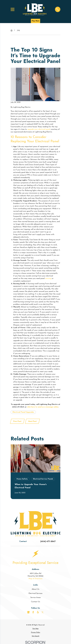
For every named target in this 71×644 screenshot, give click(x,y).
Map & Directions (35, 579)
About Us (35, 589)
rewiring (48, 279)
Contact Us (36, 602)
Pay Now (35, 21)
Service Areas (35, 598)
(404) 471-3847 (48, 541)
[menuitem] (35, 629)
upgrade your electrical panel (39, 129)
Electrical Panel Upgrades (23, 412)
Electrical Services (35, 593)
